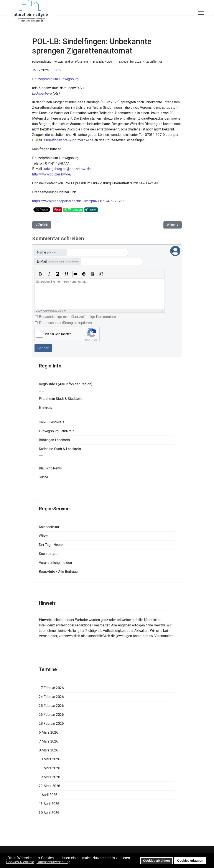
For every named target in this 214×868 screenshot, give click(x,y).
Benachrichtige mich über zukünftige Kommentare (77, 317)
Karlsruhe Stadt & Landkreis (60, 449)
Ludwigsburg (42, 93)
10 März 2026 (49, 759)
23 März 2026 (49, 786)
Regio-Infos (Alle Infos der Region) (66, 384)
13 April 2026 (49, 804)
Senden (43, 348)
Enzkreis (45, 408)
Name (47, 252)
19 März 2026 (49, 777)
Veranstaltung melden (55, 563)
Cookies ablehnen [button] (156, 861)
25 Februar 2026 (51, 706)
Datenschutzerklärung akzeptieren (65, 323)
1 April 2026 (48, 795)
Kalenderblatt (49, 527)
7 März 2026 (49, 741)
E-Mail (58, 261)
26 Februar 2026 (51, 715)
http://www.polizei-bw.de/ (52, 174)
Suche (44, 477)
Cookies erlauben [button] (190, 861)
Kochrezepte (49, 554)
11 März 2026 (49, 768)
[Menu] (201, 13)
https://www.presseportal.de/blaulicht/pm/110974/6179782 (78, 201)
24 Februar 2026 (51, 697)
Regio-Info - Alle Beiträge (58, 572)
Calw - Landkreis (52, 422)
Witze (43, 536)
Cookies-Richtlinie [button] (20, 862)
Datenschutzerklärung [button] (53, 862)
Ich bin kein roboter (58, 334)
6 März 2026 (49, 732)
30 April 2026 (49, 813)
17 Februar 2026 (51, 688)
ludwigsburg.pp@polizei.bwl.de (67, 169)
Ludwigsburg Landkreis (57, 431)
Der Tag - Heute (51, 545)
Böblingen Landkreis (54, 440)
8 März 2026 (49, 750)
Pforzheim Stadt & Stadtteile (61, 399)
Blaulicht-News (102, 62)
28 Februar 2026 (51, 724)
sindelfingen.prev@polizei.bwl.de (68, 140)
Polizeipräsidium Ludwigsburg (55, 79)
